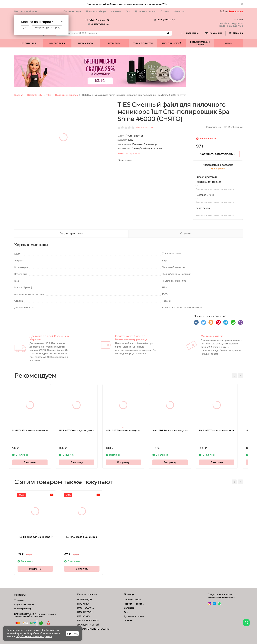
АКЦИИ (228, 43)
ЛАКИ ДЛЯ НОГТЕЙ (171, 43)
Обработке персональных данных (34, 636)
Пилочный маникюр (66, 95)
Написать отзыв (145, 127)
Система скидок (72, 11)
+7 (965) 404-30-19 (97, 20)
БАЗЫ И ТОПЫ (86, 43)
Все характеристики (129, 153)
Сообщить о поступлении (218, 154)
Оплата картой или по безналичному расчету (131, 338)
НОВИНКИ (83, 604)
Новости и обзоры (96, 11)
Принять (72, 634)
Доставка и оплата (145, 11)
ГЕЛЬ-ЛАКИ (114, 43)
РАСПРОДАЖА (57, 43)
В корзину (35, 462)
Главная (19, 95)
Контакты (179, 11)
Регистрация (236, 11)
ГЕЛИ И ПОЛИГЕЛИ (143, 43)
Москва (33, 11)
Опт (128, 11)
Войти (223, 11)
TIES (49, 95)
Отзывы (165, 11)
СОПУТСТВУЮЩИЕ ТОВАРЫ (200, 43)
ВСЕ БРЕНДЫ (29, 43)
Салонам (116, 11)
